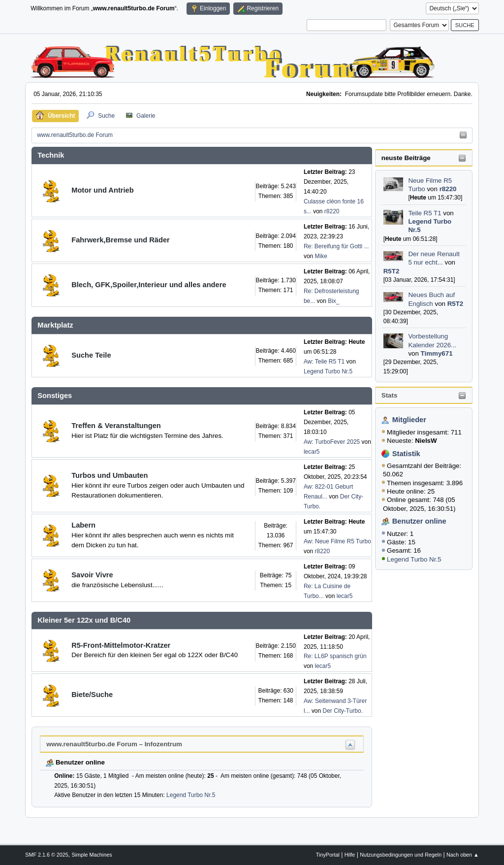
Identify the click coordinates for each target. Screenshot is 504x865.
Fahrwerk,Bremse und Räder (121, 240)
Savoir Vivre (92, 575)
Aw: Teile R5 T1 (324, 362)
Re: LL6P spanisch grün (335, 656)
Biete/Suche (92, 695)
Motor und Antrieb (102, 190)
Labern (83, 525)
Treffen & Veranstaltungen (116, 426)
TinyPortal (328, 855)
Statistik (406, 454)
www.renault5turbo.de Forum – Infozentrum (114, 744)
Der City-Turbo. (343, 711)
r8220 (448, 189)
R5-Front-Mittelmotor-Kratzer (121, 645)
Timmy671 (437, 353)
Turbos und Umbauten (110, 475)
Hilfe (350, 855)
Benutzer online (419, 521)
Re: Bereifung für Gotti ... (336, 246)
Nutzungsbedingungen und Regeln (401, 855)
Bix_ (333, 301)
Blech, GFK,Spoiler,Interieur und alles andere (149, 285)
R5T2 (392, 271)
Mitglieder (409, 420)
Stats (390, 395)
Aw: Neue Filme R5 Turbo (337, 541)
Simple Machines (92, 855)
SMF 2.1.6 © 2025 (47, 855)
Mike (321, 256)
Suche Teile (91, 355)
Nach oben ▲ (463, 855)
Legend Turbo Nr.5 (414, 559)
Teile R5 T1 (425, 213)
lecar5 (312, 452)
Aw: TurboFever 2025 (332, 442)
